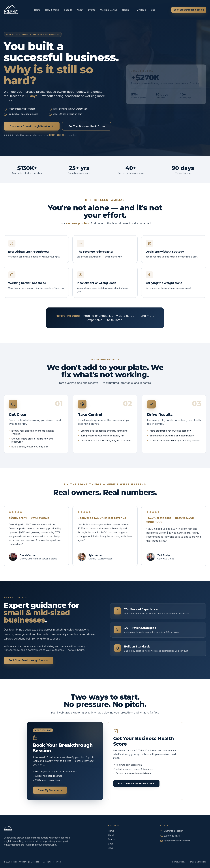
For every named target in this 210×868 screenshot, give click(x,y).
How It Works (52, 10)
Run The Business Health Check (136, 783)
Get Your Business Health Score (87, 126)
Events (92, 10)
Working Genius (109, 10)
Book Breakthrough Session (189, 10)
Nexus (127, 10)
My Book (141, 10)
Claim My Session (50, 790)
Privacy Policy (179, 862)
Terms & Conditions (197, 862)
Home (37, 10)
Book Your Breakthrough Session (32, 126)
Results (68, 10)
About (80, 10)
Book (111, 844)
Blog (153, 10)
